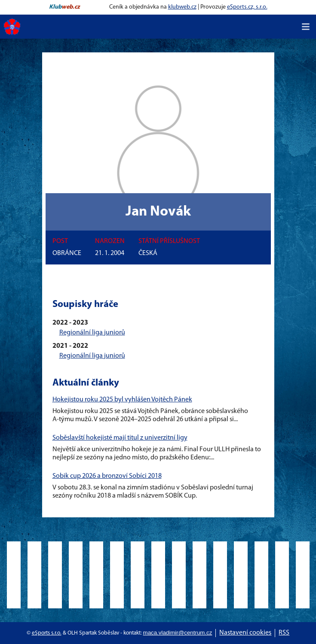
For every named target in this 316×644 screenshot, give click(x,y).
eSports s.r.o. (47, 633)
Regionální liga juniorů (92, 333)
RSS (284, 633)
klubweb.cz (182, 7)
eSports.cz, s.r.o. (247, 7)
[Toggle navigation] (306, 27)
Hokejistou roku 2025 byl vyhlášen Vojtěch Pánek (122, 400)
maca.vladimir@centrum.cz (178, 633)
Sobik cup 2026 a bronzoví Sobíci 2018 (107, 476)
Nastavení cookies (245, 633)
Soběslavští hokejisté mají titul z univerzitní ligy (120, 438)
